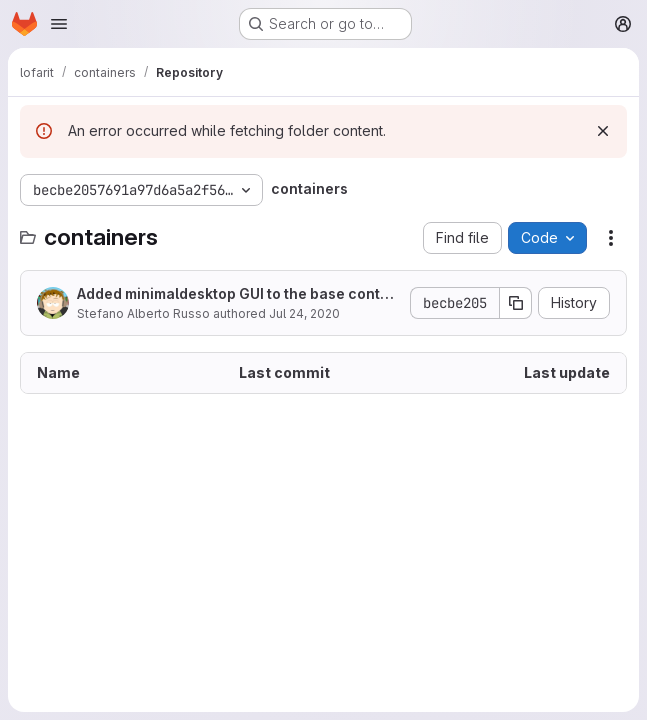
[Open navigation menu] (59, 24)
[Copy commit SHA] (516, 303)
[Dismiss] (603, 131)
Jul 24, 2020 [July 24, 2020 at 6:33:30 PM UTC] (304, 313)
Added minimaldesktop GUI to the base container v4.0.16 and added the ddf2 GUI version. (235, 294)
